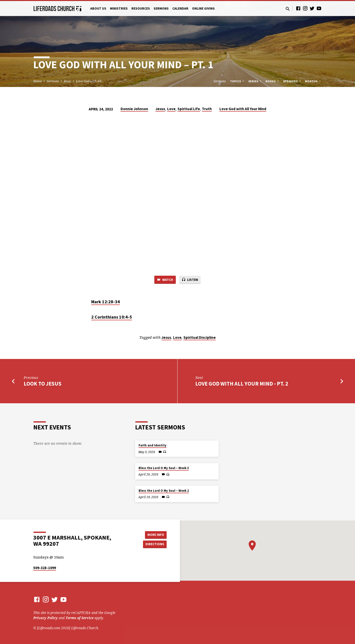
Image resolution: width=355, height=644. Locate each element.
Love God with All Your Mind (243, 109)
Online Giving (203, 8)
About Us (98, 8)
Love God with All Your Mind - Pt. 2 (242, 384)
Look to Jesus (43, 384)
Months (313, 81)
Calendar (180, 8)
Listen (191, 280)
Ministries (119, 8)
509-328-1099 (45, 568)
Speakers (292, 81)
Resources (141, 8)
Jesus (67, 81)
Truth (207, 109)
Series (255, 81)
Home (37, 81)
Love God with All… (90, 81)
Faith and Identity (152, 445)
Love (171, 109)
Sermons (161, 8)
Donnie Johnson (134, 109)
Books (273, 81)
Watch (164, 280)
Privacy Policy (45, 618)
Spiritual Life (189, 109)
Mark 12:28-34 (106, 302)
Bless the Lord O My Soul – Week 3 (164, 468)
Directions (154, 544)
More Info (154, 534)
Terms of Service (80, 618)
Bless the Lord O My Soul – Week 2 (164, 491)
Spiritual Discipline (200, 338)
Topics (238, 81)
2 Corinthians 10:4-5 (112, 317)
